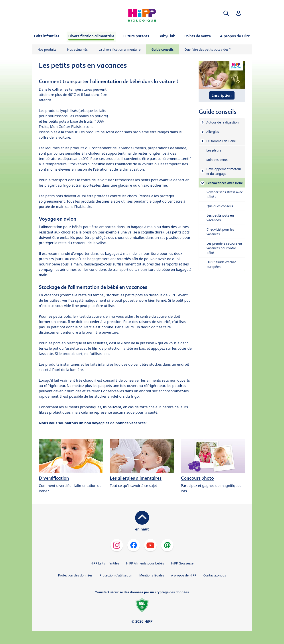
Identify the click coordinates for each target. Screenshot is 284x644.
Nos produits (47, 49)
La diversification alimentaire (119, 49)
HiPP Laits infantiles (105, 563)
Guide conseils (162, 49)
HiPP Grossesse (182, 563)
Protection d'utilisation (116, 575)
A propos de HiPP (184, 575)
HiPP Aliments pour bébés (145, 563)
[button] (226, 13)
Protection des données (75, 575)
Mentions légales (152, 575)
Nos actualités (77, 49)
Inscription (222, 95)
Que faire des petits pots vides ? (208, 49)
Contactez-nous (215, 575)
